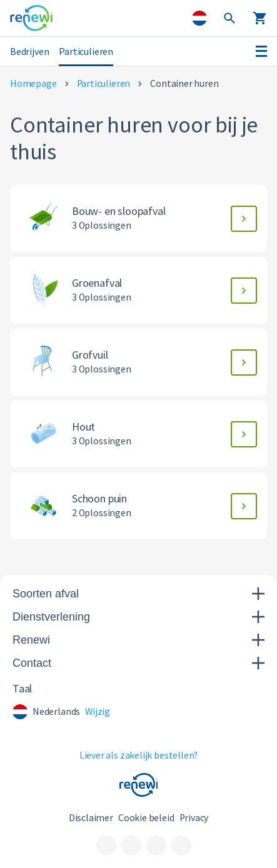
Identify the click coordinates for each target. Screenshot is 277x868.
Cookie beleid (146, 818)
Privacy (194, 818)
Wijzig (98, 711)
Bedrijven (29, 51)
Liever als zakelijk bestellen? (139, 755)
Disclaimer (91, 818)
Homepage (33, 83)
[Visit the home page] (31, 18)
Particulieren (86, 51)
